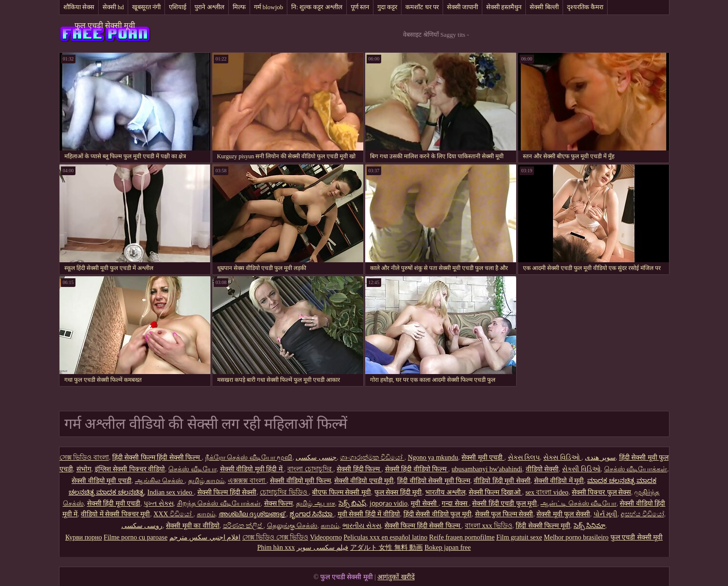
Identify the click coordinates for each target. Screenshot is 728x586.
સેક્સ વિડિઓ (562, 458)
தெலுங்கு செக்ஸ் (292, 526)
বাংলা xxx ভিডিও (489, 526)
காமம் (206, 514)
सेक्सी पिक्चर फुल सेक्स (602, 492)
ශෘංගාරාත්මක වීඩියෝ (372, 458)
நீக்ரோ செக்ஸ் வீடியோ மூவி (249, 458)
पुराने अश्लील (209, 7)
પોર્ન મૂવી (606, 514)
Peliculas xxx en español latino (385, 537)
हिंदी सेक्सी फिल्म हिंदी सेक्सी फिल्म (157, 458)
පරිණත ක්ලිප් (243, 526)
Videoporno (326, 537)
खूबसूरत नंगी (146, 7)
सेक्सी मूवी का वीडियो (193, 526)
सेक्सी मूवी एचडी (483, 458)
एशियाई (178, 7)
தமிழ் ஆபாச (316, 503)
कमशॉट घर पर (422, 7)
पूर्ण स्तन (360, 7)
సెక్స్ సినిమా (590, 526)
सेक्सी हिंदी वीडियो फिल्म (417, 469)
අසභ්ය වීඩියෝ (642, 514)
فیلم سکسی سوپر (322, 548)
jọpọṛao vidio (388, 503)
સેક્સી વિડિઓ (581, 469)
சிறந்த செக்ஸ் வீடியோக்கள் (219, 503)
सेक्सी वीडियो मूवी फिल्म (300, 481)
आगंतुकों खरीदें (396, 577)
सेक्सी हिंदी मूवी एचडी (114, 503)
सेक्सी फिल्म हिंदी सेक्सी (227, 492)
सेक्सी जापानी (462, 7)
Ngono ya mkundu (433, 458)
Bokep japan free (448, 548)
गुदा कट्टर (387, 7)
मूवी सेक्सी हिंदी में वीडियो (369, 514)
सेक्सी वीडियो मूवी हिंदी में (252, 469)
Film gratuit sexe (519, 537)
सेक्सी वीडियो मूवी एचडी (102, 481)
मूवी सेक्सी (424, 503)
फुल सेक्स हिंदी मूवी (398, 492)
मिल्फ (239, 7)
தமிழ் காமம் (207, 481)
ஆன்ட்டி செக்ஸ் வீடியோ (578, 503)
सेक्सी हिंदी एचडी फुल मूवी (505, 503)
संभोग (84, 469)
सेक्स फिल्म (279, 503)
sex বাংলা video (547, 492)
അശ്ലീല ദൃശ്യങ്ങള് (253, 514)
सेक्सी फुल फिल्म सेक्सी (504, 514)
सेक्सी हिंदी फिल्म (359, 469)
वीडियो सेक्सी (542, 469)
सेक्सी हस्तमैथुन (504, 7)
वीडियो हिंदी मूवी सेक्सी (502, 481)
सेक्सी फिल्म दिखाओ (496, 492)
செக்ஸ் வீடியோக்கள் (636, 469)
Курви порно (84, 537)
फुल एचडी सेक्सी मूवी (105, 25)
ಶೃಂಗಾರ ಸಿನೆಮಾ (312, 514)
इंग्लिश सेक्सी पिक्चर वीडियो (130, 469)
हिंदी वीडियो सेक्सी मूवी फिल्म (434, 481)
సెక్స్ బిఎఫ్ (353, 503)
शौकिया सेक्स (79, 7)
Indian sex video (171, 492)
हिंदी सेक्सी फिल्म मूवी (543, 526)
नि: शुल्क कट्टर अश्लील (317, 7)
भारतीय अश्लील (445, 492)
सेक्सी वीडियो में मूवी (559, 481)
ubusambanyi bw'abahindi (487, 469)
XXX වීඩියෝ (173, 514)
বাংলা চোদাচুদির (310, 469)
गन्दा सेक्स (455, 503)
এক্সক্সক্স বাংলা (247, 481)
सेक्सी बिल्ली (544, 7)
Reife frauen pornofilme (462, 537)
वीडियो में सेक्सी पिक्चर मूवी (115, 514)
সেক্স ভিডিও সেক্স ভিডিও (275, 537)
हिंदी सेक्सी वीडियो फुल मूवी (438, 514)
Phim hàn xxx (276, 548)
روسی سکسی (142, 526)
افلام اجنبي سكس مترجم (205, 537)
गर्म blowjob (269, 7)
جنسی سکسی (316, 458)
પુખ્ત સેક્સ (159, 503)
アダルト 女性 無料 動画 (387, 548)
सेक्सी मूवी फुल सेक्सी (563, 514)
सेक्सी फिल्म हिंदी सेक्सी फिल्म (423, 526)
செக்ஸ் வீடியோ (193, 469)
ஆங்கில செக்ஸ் (160, 481)
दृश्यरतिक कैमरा (585, 7)
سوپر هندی (600, 458)
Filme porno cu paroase (135, 537)
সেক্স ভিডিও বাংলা (84, 458)
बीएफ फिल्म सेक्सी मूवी (342, 492)
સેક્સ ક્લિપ (524, 458)
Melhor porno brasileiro (576, 537)
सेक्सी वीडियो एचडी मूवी (364, 481)
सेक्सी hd (113, 7)
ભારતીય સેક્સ (362, 526)
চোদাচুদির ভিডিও (284, 492)
